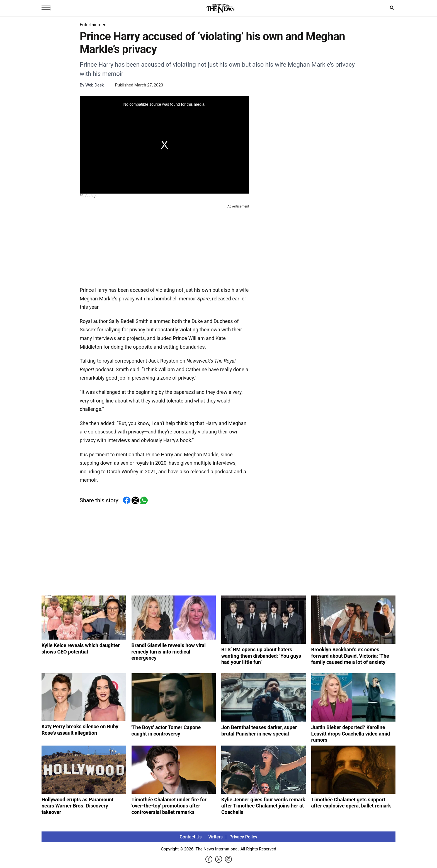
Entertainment (94, 25)
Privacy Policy (243, 837)
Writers (216, 837)
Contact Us (191, 837)
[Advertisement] (164, 244)
